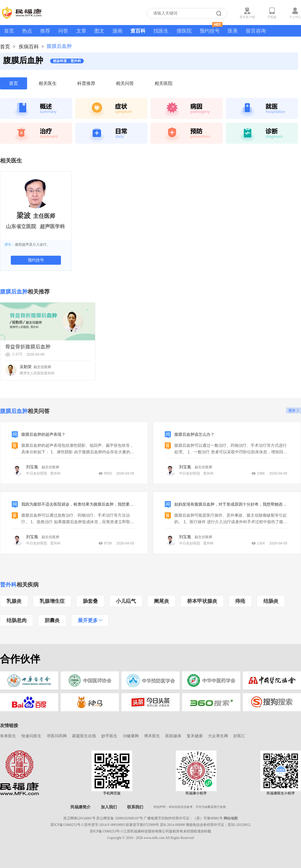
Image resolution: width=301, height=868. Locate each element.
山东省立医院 (21, 226)
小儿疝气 (126, 601)
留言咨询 (256, 31)
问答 (63, 31)
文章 (81, 31)
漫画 (117, 31)
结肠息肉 (17, 620)
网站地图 (231, 818)
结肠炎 (271, 601)
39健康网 (131, 736)
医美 (233, 31)
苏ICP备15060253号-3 (67, 825)
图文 (99, 31)
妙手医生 (109, 736)
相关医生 (48, 83)
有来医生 (8, 736)
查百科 (138, 31)
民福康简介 (81, 807)
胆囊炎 (52, 620)
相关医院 (164, 83)
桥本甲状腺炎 (202, 601)
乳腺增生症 (52, 601)
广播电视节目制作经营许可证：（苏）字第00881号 (183, 818)
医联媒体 (173, 736)
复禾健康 (195, 736)
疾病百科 (29, 47)
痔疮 (240, 601)
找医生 (161, 31)
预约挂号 (211, 29)
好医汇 (239, 736)
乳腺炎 (14, 601)
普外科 (8, 585)
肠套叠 (90, 601)
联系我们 (135, 807)
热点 (27, 31)
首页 (9, 31)
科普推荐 (86, 83)
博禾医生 (152, 736)
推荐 (45, 31)
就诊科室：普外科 (67, 61)
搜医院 (184, 31)
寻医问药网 (57, 736)
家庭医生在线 (84, 736)
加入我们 (109, 807)
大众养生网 (218, 736)
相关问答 (125, 83)
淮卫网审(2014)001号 (79, 818)
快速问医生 (31, 736)
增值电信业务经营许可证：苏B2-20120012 (218, 825)
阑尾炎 (162, 601)
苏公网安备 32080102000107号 (120, 818)
